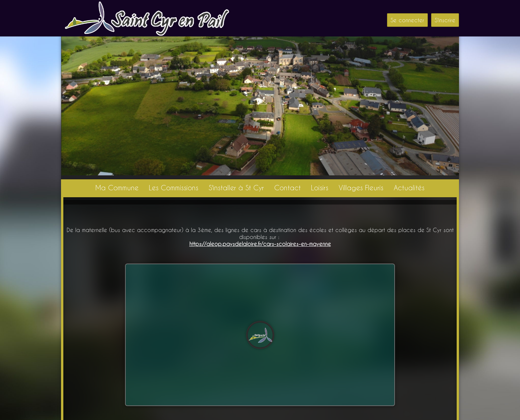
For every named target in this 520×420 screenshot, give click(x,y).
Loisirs (320, 188)
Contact (288, 188)
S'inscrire (445, 20)
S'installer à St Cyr (236, 188)
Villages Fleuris (361, 188)
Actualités (409, 188)
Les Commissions (174, 188)
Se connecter (407, 20)
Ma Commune (117, 188)
